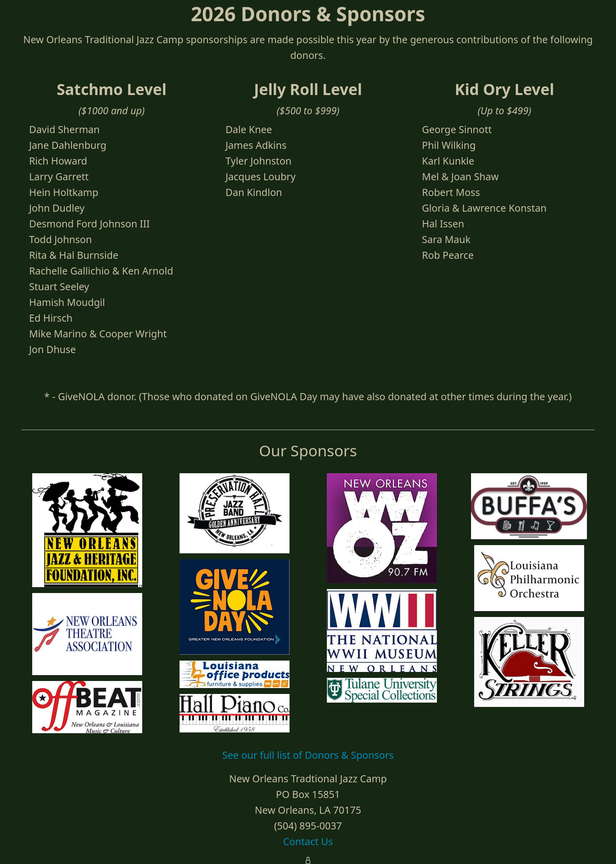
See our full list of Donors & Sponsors (308, 755)
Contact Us (308, 841)
